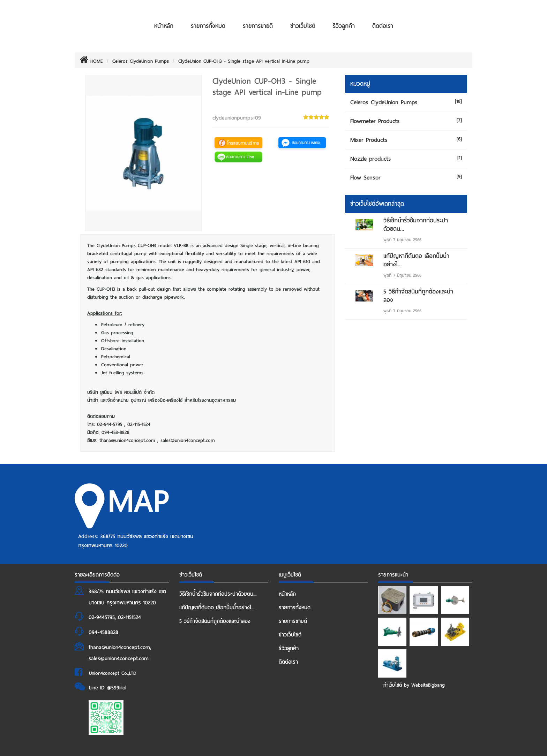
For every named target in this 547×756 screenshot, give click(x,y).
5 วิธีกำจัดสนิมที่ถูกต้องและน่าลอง (418, 296)
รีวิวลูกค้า (344, 26)
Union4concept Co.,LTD (113, 673)
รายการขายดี (258, 26)
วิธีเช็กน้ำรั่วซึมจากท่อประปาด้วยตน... (416, 225)
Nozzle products (371, 159)
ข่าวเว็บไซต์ (303, 26)
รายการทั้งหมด (208, 26)
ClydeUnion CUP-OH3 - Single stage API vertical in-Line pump (244, 61)
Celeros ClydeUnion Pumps (141, 61)
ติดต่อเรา (383, 26)
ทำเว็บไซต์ (393, 685)
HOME (91, 61)
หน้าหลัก (164, 26)
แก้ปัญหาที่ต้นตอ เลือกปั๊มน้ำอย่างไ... (416, 260)
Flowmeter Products (375, 121)
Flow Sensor (365, 178)
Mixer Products (369, 140)
